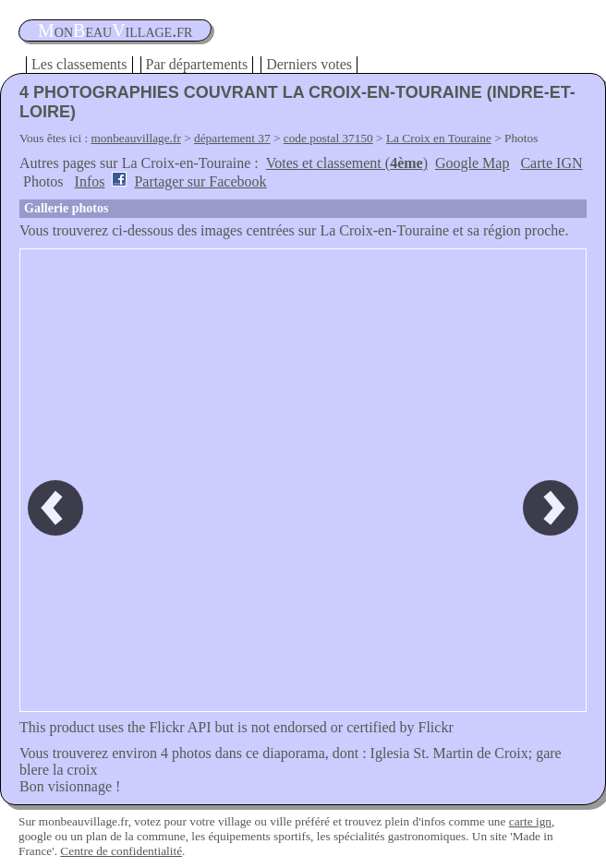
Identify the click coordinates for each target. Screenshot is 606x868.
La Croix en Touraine (439, 138)
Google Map (472, 163)
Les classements (79, 64)
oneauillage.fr (115, 30)
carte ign (530, 821)
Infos (90, 181)
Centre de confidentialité (121, 851)
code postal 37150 (328, 138)
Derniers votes (309, 64)
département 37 (232, 138)
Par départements (197, 64)
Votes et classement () (347, 163)
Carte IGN (551, 163)
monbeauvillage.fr (136, 138)
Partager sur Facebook (200, 181)
